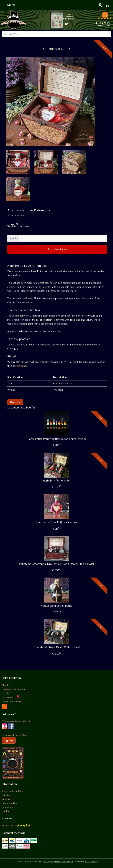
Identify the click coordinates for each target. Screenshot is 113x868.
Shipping (22, 366)
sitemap (46, 861)
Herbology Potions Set (57, 481)
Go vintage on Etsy (12, 701)
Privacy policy (9, 803)
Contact (6, 811)
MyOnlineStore (91, 861)
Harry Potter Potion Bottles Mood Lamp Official (56, 439)
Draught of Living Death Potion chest (57, 648)
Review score (9, 825)
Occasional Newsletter (14, 735)
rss (52, 861)
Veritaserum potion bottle (57, 606)
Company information (13, 689)
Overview (15, 402)
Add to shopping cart (57, 249)
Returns (6, 799)
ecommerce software (64, 861)
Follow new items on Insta (16, 721)
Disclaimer (7, 807)
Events (5, 693)
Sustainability (11, 697)
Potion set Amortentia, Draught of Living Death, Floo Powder (57, 564)
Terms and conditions (13, 791)
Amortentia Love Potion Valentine (56, 522)
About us (6, 685)
